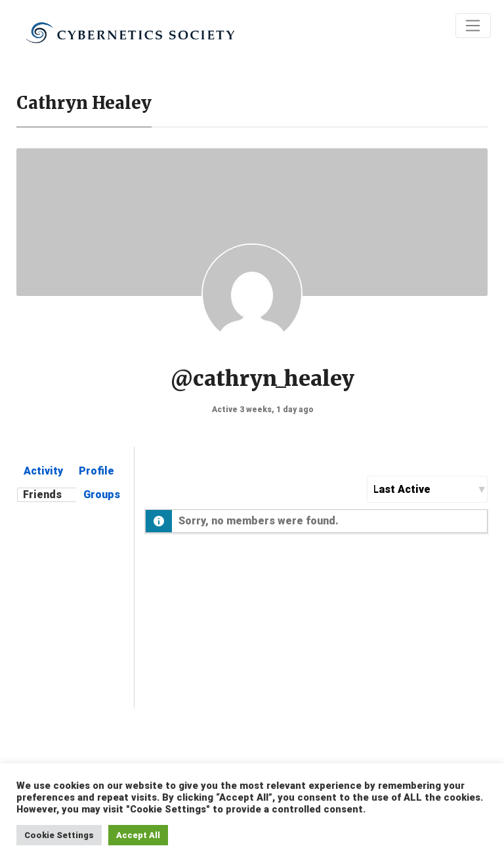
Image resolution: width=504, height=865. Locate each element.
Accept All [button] (138, 835)
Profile (96, 471)
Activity (43, 471)
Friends (42, 495)
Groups (102, 495)
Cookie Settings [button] (59, 835)
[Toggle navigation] (473, 26)
